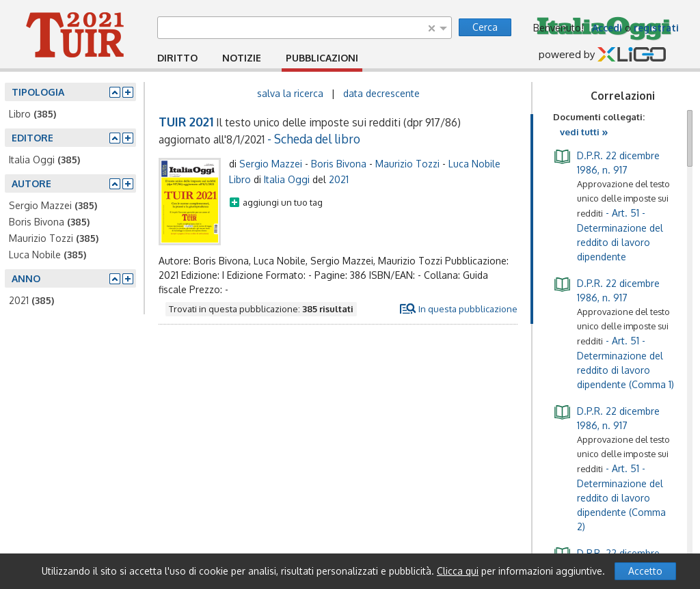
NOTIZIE (242, 58)
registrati (656, 28)
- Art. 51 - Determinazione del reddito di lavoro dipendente (611, 205)
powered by (602, 55)
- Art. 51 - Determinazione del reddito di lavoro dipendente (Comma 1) (614, 333)
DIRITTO (177, 58)
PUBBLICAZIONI (322, 58)
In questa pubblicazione (468, 309)
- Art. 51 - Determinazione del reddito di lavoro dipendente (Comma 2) (611, 468)
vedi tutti (584, 132)
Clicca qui (458, 571)
